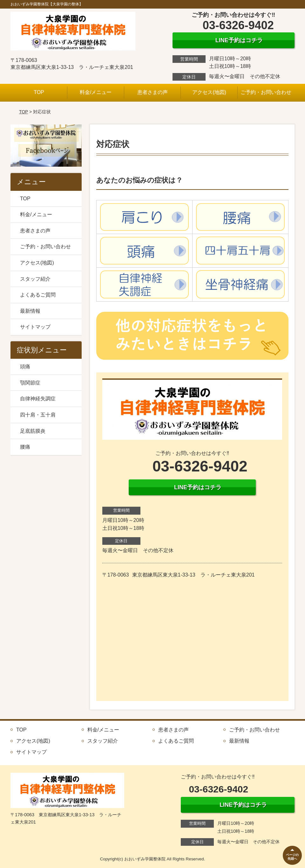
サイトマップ (35, 327)
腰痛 (25, 447)
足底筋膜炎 (33, 431)
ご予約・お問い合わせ (266, 92)
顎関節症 (30, 383)
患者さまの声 (152, 92)
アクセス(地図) (209, 92)
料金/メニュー (96, 92)
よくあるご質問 (38, 295)
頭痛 (25, 367)
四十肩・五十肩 (38, 415)
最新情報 (30, 311)
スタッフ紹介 (35, 279)
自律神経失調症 (38, 399)
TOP (39, 92)
